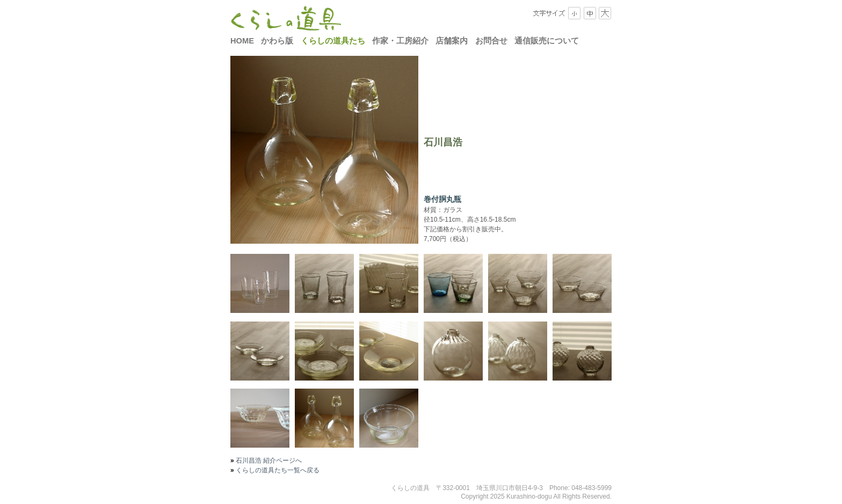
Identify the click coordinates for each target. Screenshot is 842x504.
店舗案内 (452, 41)
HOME (242, 41)
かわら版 (277, 41)
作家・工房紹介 (400, 41)
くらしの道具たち (333, 41)
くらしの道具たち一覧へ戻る (277, 470)
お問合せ (491, 41)
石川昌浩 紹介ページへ (268, 461)
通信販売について (547, 41)
